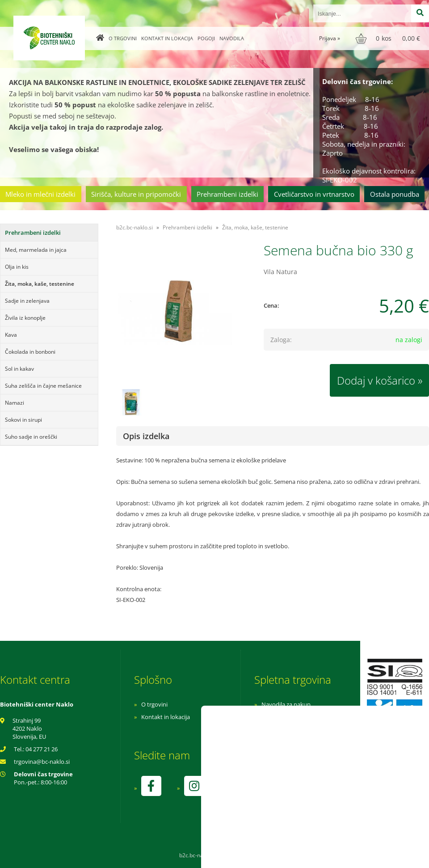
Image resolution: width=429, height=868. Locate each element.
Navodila (232, 38)
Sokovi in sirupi (23, 420)
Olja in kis (17, 267)
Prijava (330, 38)
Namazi (15, 403)
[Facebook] (151, 786)
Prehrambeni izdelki (227, 194)
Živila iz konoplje (25, 318)
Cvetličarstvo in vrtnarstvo (314, 194)
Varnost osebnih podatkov (297, 729)
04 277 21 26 (42, 749)
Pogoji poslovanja (285, 717)
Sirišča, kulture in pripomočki (136, 194)
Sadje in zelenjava (27, 301)
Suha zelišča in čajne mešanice (43, 386)
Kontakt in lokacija (167, 38)
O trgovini (123, 38)
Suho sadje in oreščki (31, 437)
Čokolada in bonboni (30, 352)
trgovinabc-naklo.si (42, 762)
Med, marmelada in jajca (36, 250)
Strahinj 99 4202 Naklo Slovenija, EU (29, 728)
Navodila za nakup (286, 704)
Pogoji (206, 38)
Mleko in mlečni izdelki (40, 194)
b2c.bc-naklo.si (135, 227)
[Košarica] (389, 38)
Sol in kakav (19, 369)
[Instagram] (194, 786)
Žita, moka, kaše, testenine (40, 284)
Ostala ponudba (395, 194)
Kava (11, 335)
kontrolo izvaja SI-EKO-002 (296, 792)
